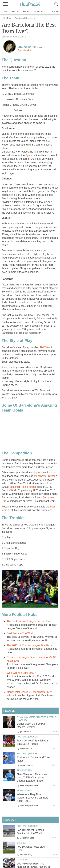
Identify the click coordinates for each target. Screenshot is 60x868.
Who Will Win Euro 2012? (21, 673)
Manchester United (45, 476)
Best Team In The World (20, 633)
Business (39, 12)
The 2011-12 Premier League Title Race (30, 645)
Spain (29, 155)
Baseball (22, 860)
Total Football (29, 487)
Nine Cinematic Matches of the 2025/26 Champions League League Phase (32, 778)
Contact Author (24, 50)
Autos (15, 12)
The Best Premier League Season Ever (29, 621)
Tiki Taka (45, 347)
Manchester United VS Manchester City (29, 692)
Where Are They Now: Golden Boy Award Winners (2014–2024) (33, 798)
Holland (14, 487)
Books (26, 12)
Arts (5, 12)
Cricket (21, 843)
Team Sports (24, 770)
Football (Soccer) (28, 737)
